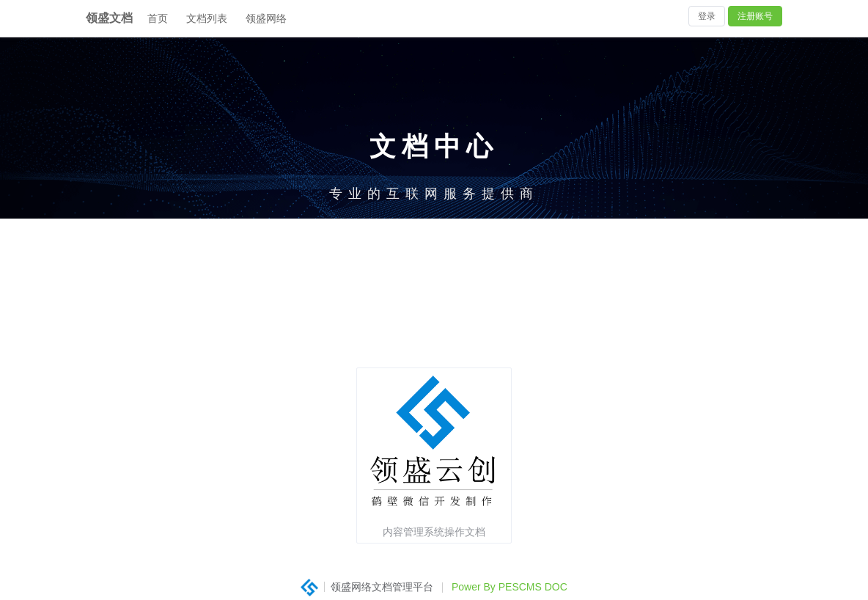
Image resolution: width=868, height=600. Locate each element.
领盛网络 (266, 18)
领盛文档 (109, 18)
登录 (707, 16)
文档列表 (207, 18)
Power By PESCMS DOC (510, 587)
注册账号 (755, 16)
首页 (158, 18)
